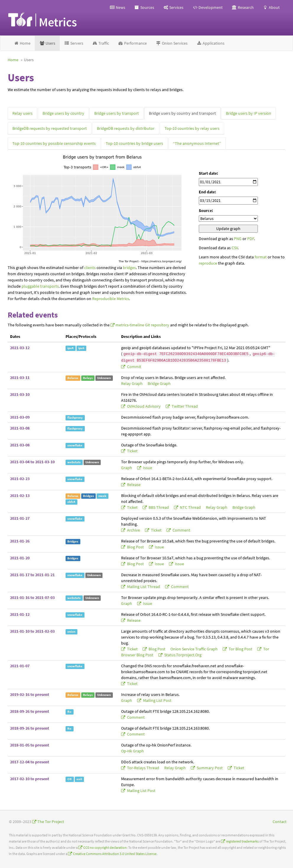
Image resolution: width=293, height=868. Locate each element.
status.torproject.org (182, 655)
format (261, 257)
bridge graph (159, 383)
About (271, 7)
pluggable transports (40, 286)
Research (243, 7)
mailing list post (157, 700)
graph (127, 468)
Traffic (101, 43)
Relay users (22, 113)
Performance (132, 43)
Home (22, 43)
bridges (129, 268)
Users (47, 43)
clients (90, 268)
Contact (280, 822)
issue (147, 468)
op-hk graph (132, 751)
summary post (210, 768)
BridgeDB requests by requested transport (50, 128)
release (133, 485)
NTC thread (190, 507)
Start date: (208, 173)
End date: (207, 192)
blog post (135, 547)
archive (134, 530)
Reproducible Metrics (111, 299)
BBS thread (159, 507)
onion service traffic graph (194, 649)
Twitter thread (184, 406)
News (117, 7)
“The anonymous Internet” (197, 143)
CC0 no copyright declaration (105, 847)
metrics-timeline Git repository (142, 325)
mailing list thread (144, 587)
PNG (238, 239)
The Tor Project (51, 822)
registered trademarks (242, 841)
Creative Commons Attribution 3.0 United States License (115, 854)
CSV (235, 248)
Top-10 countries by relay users (192, 128)
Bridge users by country (63, 113)
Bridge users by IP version (249, 113)
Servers (74, 43)
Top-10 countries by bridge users (134, 143)
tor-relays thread (143, 768)
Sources (144, 7)
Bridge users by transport (117, 113)
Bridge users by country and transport (182, 113)
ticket (132, 451)
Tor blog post (240, 649)
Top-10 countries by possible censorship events (54, 143)
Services (173, 7)
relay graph (132, 383)
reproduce (208, 263)
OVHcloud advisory (144, 406)
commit (134, 367)
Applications (210, 43)
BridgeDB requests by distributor (126, 128)
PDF (251, 239)
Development (207, 7)
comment (181, 530)
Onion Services (172, 43)
